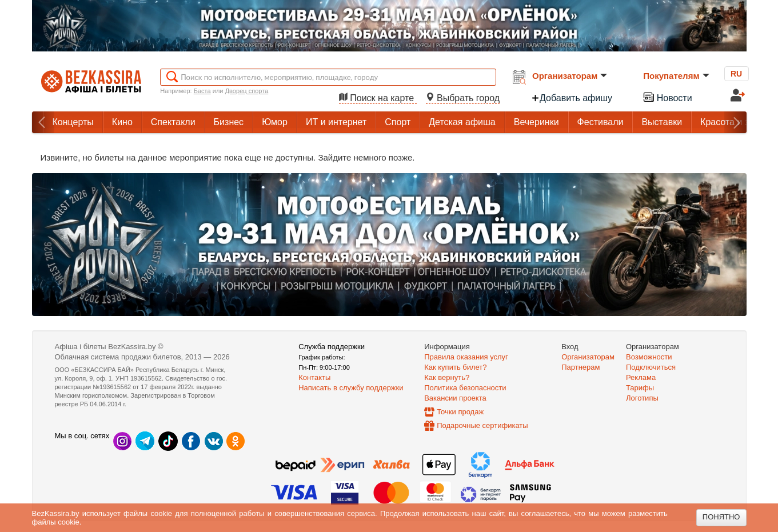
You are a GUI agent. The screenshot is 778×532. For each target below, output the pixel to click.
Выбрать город (463, 98)
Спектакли (173, 122)
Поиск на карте (378, 98)
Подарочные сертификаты (482, 425)
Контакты (314, 377)
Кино (122, 122)
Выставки (662, 122)
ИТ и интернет (336, 122)
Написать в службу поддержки (351, 388)
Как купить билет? (455, 367)
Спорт (398, 122)
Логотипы (642, 398)
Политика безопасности (465, 388)
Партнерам (580, 367)
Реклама (641, 377)
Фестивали (601, 122)
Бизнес (229, 122)
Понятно (721, 517)
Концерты (73, 122)
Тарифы (640, 388)
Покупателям (676, 76)
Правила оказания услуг (466, 357)
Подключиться (651, 367)
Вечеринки (536, 122)
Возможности (649, 357)
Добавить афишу (572, 98)
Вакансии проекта (455, 398)
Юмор (275, 122)
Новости (667, 97)
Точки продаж (460, 412)
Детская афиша (462, 122)
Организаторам (570, 76)
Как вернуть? (447, 377)
